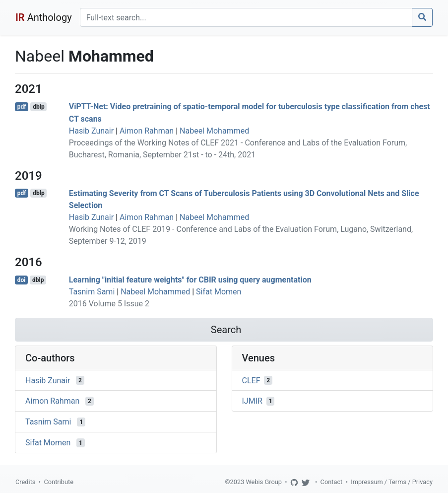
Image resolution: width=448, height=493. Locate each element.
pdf (22, 107)
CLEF (251, 380)
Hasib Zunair (91, 131)
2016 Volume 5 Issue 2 (109, 304)
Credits (25, 482)
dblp (38, 107)
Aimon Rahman (147, 131)
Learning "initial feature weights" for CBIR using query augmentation (190, 280)
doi (22, 280)
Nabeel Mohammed (214, 131)
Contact (332, 482)
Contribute (59, 482)
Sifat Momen (219, 292)
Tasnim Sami (92, 292)
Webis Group (264, 482)
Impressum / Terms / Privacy (392, 482)
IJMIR (252, 401)
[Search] (246, 17)
